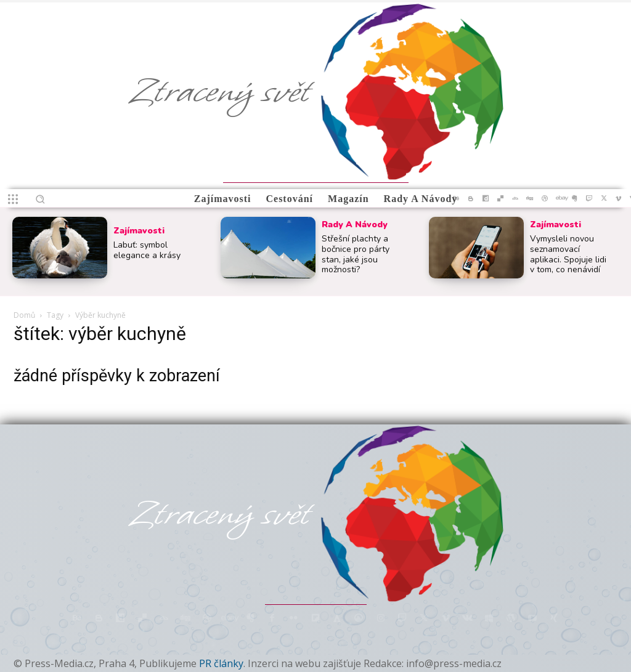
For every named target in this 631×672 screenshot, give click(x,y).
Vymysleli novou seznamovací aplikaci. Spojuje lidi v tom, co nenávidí (568, 254)
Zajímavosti (139, 231)
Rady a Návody (355, 225)
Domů (24, 315)
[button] (40, 199)
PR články (221, 663)
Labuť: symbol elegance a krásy (147, 250)
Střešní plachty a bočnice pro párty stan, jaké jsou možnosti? (356, 254)
